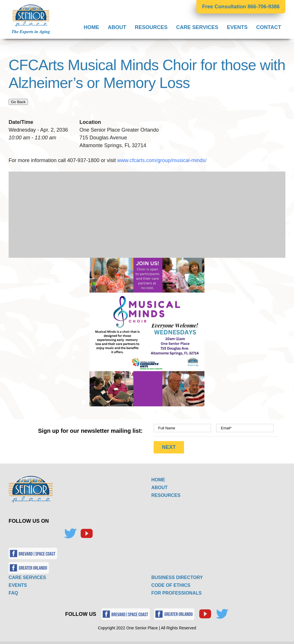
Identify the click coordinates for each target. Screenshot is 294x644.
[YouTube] (86, 532)
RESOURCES (166, 494)
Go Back (18, 102)
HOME (158, 478)
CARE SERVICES (27, 576)
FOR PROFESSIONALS (176, 592)
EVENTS (18, 584)
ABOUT (159, 486)
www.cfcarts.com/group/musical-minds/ (163, 160)
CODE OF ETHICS (171, 584)
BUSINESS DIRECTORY (177, 576)
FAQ (13, 592)
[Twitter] (70, 532)
